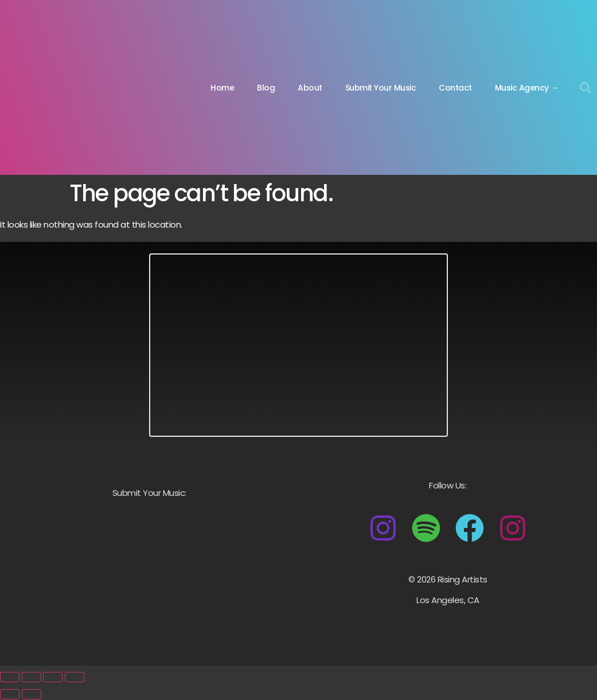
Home (222, 88)
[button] (586, 88)
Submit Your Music (381, 88)
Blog (266, 88)
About (310, 88)
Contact (455, 88)
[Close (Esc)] (75, 677)
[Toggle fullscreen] (32, 677)
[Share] (53, 677)
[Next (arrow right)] (32, 694)
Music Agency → (527, 88)
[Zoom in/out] (10, 677)
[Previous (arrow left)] (10, 694)
